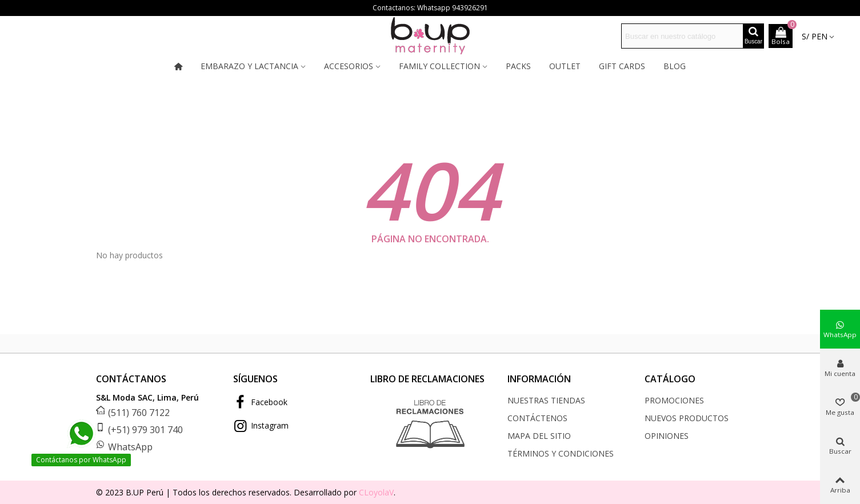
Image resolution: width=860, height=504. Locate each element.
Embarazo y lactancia (249, 66)
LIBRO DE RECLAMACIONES (427, 379)
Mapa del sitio (539, 436)
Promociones (674, 400)
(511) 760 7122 (139, 413)
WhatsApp (130, 447)
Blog (675, 66)
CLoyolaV (376, 492)
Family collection (439, 66)
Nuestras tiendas (546, 400)
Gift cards (622, 66)
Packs (518, 66)
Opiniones (667, 436)
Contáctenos (537, 418)
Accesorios (349, 66)
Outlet (565, 66)
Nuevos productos (687, 418)
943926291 (470, 8)
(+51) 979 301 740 (145, 430)
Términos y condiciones (561, 453)
